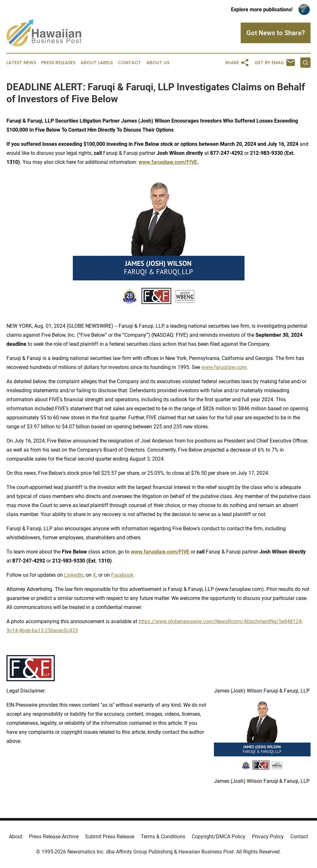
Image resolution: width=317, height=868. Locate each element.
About (16, 837)
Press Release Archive (54, 837)
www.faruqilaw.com (224, 367)
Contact (130, 63)
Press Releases (58, 63)
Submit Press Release (110, 837)
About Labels (97, 63)
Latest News (21, 63)
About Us (158, 63)
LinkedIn (74, 575)
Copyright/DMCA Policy (219, 837)
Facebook (122, 575)
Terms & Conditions (163, 837)
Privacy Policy (268, 837)
